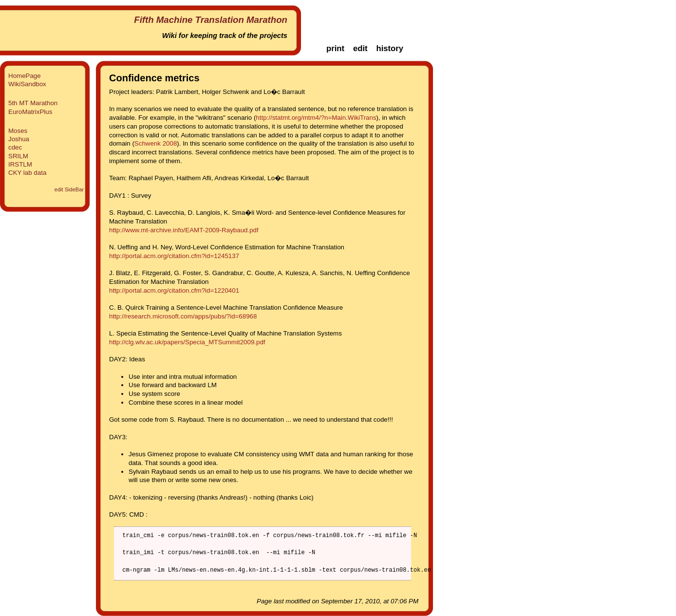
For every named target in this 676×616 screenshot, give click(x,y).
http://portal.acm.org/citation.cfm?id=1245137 (174, 256)
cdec (15, 147)
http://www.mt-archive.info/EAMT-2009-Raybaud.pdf (184, 230)
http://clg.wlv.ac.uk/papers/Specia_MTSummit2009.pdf (187, 342)
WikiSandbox (27, 84)
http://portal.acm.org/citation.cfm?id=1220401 (174, 290)
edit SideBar (69, 189)
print (335, 48)
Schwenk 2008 (156, 143)
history (390, 48)
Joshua (19, 139)
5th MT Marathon (33, 103)
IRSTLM (20, 164)
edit (360, 48)
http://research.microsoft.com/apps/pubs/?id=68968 (183, 316)
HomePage (25, 76)
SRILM (18, 156)
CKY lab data (27, 173)
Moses (18, 131)
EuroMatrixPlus (30, 112)
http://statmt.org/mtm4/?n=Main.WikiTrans (316, 118)
